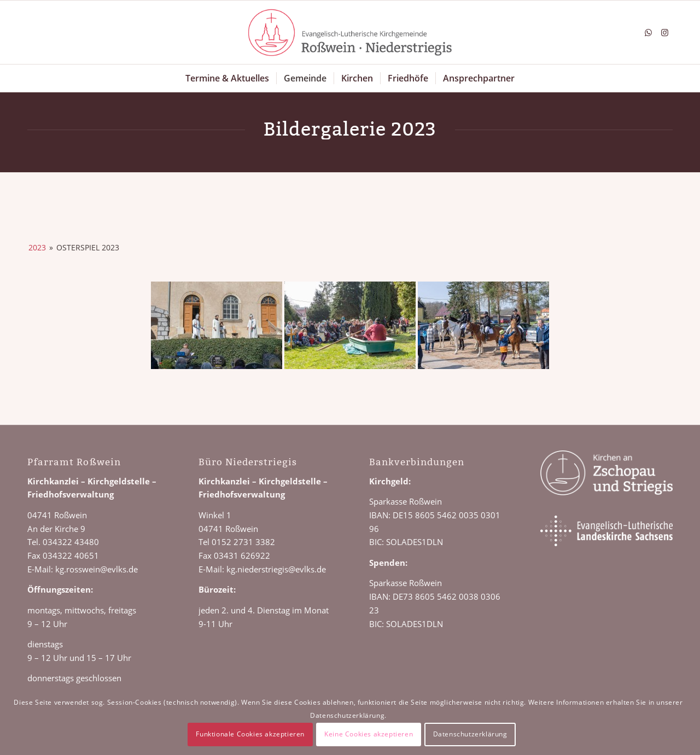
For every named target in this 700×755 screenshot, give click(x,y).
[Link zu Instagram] (664, 32)
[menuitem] (227, 78)
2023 (37, 247)
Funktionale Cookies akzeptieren (250, 734)
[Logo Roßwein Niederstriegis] (350, 32)
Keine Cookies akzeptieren (369, 734)
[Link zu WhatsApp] (648, 32)
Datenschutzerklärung (470, 734)
